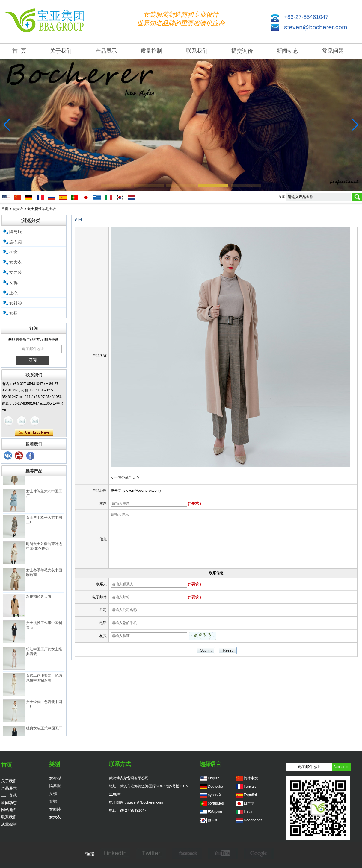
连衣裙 (16, 242)
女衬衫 (16, 303)
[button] (116, 186)
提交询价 (242, 51)
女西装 (16, 272)
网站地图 (9, 810)
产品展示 (106, 51)
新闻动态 (287, 51)
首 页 (19, 51)
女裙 (13, 313)
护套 (13, 252)
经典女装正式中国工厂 (44, 730)
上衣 (13, 293)
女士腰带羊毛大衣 (125, 478)
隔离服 (16, 232)
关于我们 (61, 51)
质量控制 (151, 51)
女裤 (13, 283)
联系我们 (197, 51)
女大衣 (18, 209)
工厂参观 (9, 795)
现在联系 (34, 433)
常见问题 (333, 51)
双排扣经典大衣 (39, 598)
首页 (5, 209)
